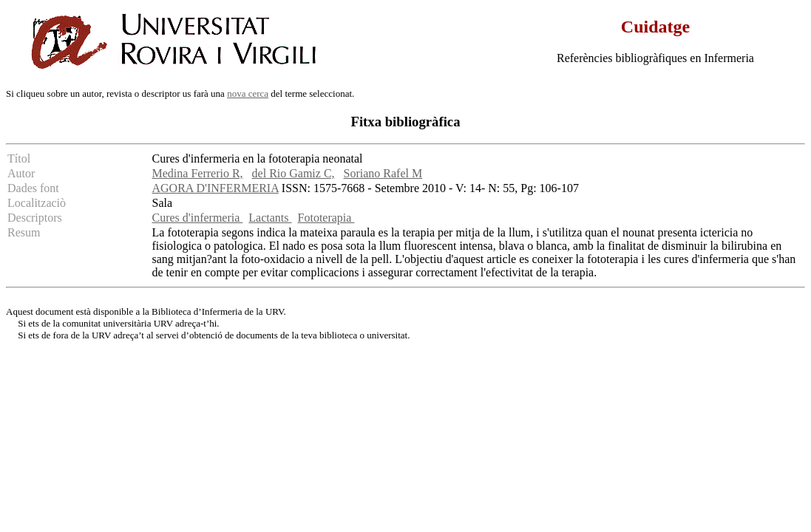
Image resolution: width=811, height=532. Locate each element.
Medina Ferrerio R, (198, 173)
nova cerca (248, 93)
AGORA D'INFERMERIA (216, 188)
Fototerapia (326, 218)
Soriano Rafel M (383, 173)
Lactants (270, 218)
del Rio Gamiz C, (293, 173)
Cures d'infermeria (198, 218)
